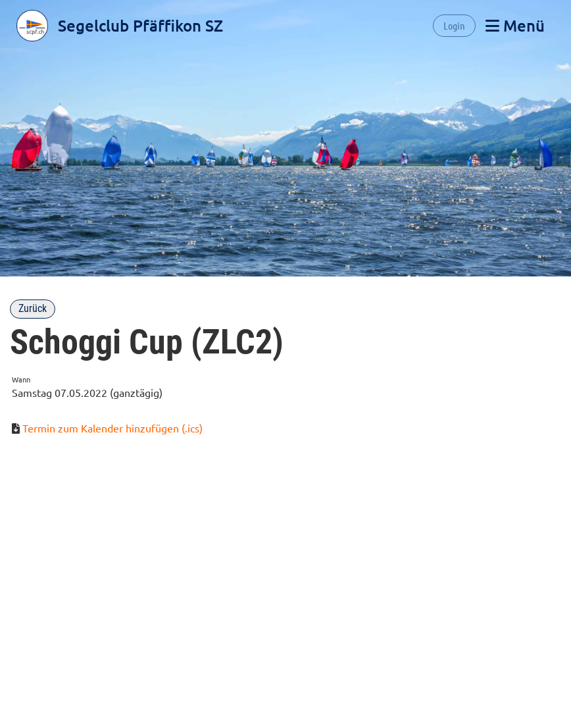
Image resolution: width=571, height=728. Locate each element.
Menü (515, 25)
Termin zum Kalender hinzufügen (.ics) (112, 428)
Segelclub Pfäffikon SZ (140, 25)
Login (454, 25)
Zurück (33, 308)
